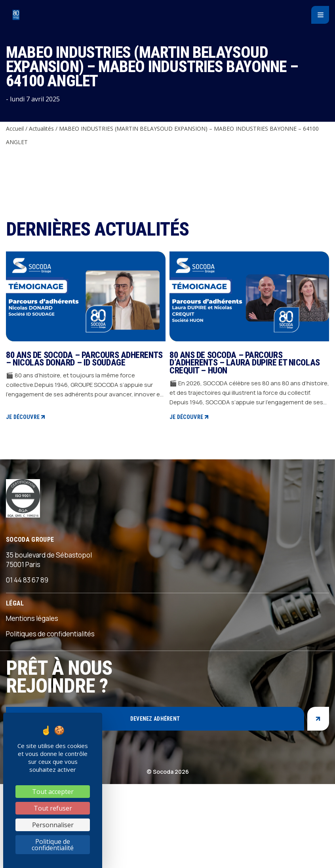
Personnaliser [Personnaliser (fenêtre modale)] (53, 825)
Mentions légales (32, 618)
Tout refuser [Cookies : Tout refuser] (53, 808)
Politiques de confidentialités (50, 634)
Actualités (41, 128)
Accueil (15, 128)
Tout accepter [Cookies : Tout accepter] (53, 792)
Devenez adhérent (155, 719)
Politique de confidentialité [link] (53, 845)
